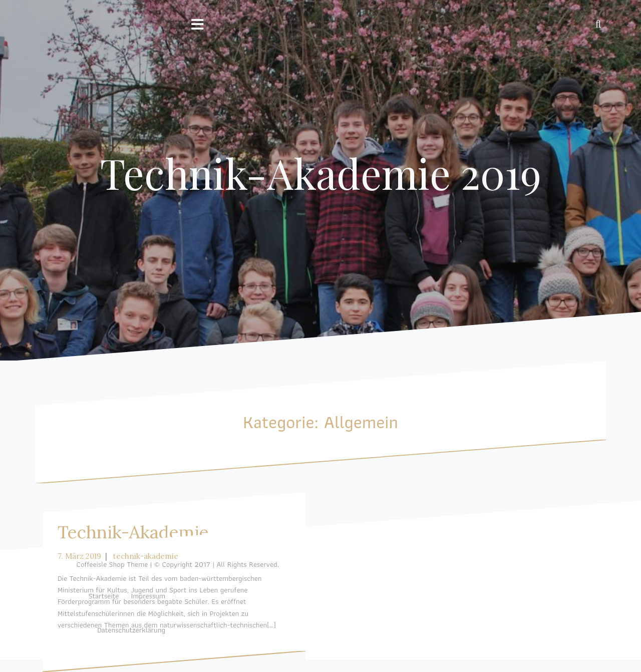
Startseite (104, 596)
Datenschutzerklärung (131, 630)
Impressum (148, 596)
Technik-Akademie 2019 (321, 173)
